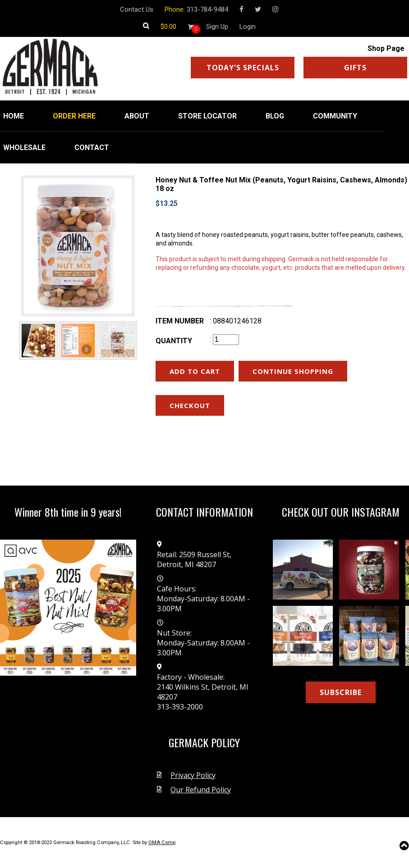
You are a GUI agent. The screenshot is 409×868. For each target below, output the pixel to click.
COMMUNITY (335, 116)
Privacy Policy (193, 775)
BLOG (275, 116)
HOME (14, 116)
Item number (180, 321)
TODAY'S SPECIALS (243, 68)
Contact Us (137, 9)
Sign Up (217, 27)
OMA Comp (162, 843)
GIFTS (355, 68)
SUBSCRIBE (341, 692)
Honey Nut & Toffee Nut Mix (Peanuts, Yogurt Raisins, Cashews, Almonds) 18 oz (281, 184)
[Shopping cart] (168, 27)
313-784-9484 (207, 9)
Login (248, 27)
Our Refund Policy (201, 790)
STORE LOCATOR (207, 116)
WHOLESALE (24, 148)
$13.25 (167, 203)
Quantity (174, 341)
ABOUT (137, 116)
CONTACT (92, 148)
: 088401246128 (236, 321)
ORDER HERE (74, 116)
